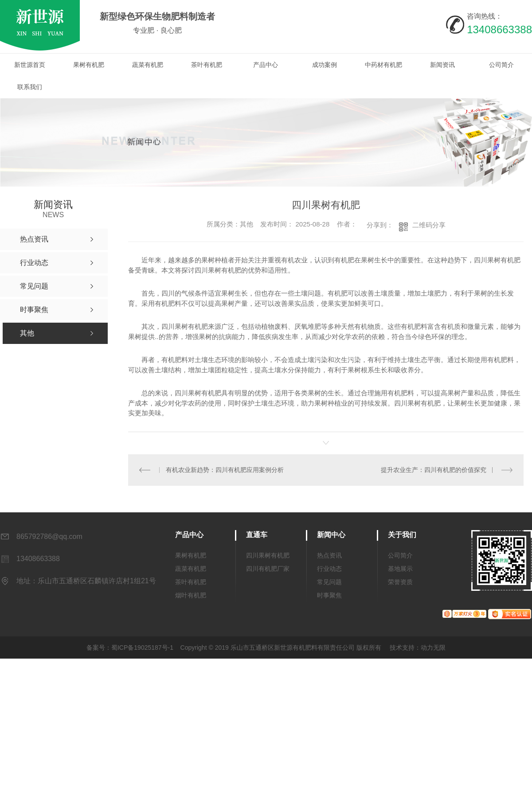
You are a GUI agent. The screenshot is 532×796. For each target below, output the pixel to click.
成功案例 (325, 65)
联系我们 (30, 87)
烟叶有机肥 (191, 595)
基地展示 (400, 569)
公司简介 (501, 65)
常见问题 (329, 582)
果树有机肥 (89, 65)
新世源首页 (30, 65)
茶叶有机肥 (207, 65)
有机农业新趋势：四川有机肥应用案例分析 (225, 470)
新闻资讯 (442, 65)
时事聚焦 (329, 595)
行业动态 (329, 569)
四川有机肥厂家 (268, 569)
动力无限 (433, 648)
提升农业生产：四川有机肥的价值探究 (434, 470)
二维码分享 (429, 225)
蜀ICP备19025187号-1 (142, 648)
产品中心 (266, 65)
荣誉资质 (400, 582)
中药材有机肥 (383, 65)
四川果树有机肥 (268, 555)
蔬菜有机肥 (148, 65)
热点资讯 (329, 555)
